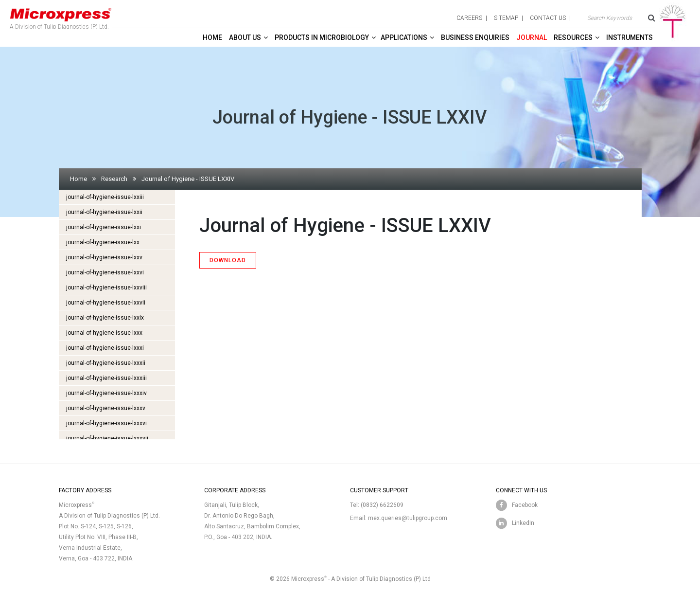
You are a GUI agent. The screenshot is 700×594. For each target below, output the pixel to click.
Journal (532, 37)
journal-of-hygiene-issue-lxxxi (105, 348)
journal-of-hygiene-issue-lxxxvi (106, 423)
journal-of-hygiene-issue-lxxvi (105, 272)
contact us (548, 18)
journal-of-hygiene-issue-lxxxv (106, 408)
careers (469, 18)
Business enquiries (475, 37)
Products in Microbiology (322, 37)
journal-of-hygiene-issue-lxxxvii (107, 438)
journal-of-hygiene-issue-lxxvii (106, 303)
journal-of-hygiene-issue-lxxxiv (106, 393)
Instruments (630, 37)
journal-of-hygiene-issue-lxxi (104, 227)
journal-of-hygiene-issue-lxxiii (105, 197)
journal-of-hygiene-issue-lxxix (105, 318)
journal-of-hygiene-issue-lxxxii (106, 363)
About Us (245, 37)
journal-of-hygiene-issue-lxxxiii (106, 378)
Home (212, 37)
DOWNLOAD (228, 260)
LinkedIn (523, 523)
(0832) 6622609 (382, 505)
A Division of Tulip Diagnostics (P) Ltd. (61, 17)
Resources (573, 37)
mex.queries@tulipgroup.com (408, 518)
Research (114, 179)
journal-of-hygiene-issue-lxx (103, 242)
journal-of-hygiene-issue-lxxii (104, 212)
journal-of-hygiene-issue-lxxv (104, 257)
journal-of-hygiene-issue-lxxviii (106, 288)
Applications (404, 37)
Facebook (525, 505)
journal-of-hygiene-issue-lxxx (104, 333)
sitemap (506, 18)
